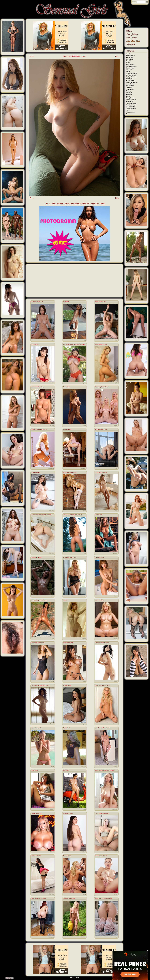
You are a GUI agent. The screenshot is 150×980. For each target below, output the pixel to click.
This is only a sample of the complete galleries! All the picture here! (75, 203)
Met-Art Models (130, 80)
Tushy (128, 110)
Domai (128, 63)
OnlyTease (129, 87)
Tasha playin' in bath (101, 344)
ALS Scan (129, 54)
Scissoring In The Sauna (102, 387)
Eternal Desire (130, 68)
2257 (77, 978)
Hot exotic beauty (37, 557)
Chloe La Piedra (68, 813)
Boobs (52, 425)
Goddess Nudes (131, 75)
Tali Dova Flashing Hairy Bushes (73, 515)
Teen (84, 340)
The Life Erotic (130, 107)
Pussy (116, 340)
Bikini (84, 425)
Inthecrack (129, 79)
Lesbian (115, 425)
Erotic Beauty (130, 64)
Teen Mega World (131, 103)
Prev (32, 56)
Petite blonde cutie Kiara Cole (104, 898)
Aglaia (65, 600)
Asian (52, 383)
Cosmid (128, 61)
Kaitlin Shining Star (100, 302)
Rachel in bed (67, 685)
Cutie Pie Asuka (100, 557)
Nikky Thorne (67, 856)
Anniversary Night (68, 643)
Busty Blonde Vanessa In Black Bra (105, 770)
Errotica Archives (131, 66)
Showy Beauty (130, 98)
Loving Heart (67, 429)
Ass (116, 468)
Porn (53, 340)
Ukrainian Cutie (99, 600)
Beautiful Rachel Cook (38, 643)
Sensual (115, 553)
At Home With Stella (101, 472)
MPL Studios (130, 86)
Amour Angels (130, 56)
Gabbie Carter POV (37, 302)
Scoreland (129, 94)
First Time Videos (131, 73)
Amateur (83, 767)
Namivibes (66, 302)
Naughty (83, 383)
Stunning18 (129, 101)
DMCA (72, 978)
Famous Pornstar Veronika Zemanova (74, 344)
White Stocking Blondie (70, 472)
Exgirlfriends (67, 728)
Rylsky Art (129, 93)
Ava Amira (66, 770)
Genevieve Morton (37, 728)
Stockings (51, 468)
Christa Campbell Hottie (102, 643)
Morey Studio (130, 84)
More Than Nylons (131, 82)
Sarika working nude (69, 898)
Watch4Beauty (130, 112)
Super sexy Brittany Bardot (103, 685)
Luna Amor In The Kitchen (102, 728)
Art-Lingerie (129, 57)
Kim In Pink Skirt (36, 856)
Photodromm (130, 89)
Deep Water (67, 387)
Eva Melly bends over (101, 429)
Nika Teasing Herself (101, 856)
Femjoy (128, 72)
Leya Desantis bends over (39, 898)
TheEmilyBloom (131, 109)
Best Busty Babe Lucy (38, 387)
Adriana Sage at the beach (39, 600)
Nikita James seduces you (39, 429)
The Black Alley (131, 105)
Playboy (128, 91)
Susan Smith (99, 515)
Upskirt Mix (35, 770)
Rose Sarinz (35, 344)
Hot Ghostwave (36, 472)
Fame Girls (129, 70)
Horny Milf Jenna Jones (102, 813)
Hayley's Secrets (131, 77)
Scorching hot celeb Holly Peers (41, 685)
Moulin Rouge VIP (37, 813)
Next (117, 56)
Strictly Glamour (131, 100)
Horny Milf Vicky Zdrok (70, 557)
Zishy (128, 114)
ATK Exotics (130, 59)
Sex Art (128, 96)
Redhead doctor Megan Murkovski (41, 515)
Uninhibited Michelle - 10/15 (75, 56)
